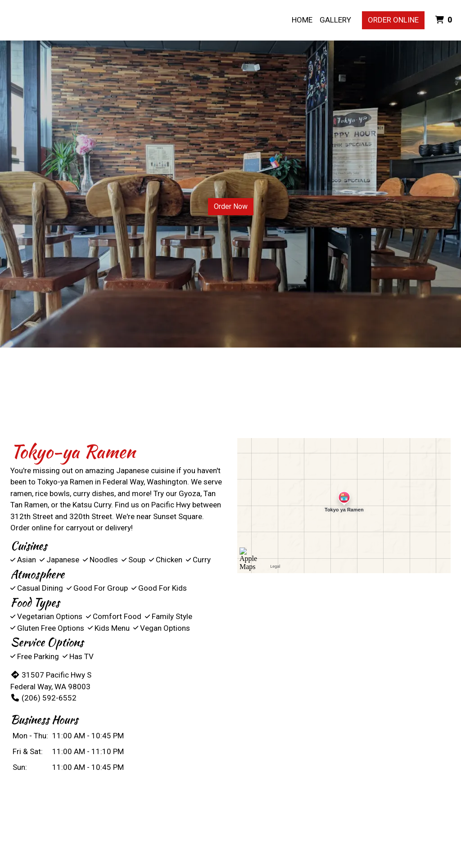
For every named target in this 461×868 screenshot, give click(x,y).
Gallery (335, 20)
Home (302, 20)
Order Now (231, 206)
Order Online (393, 20)
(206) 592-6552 (43, 698)
